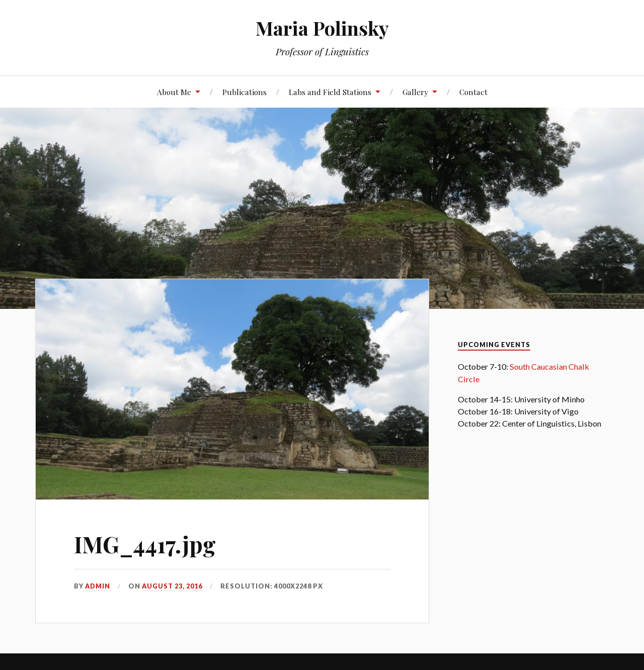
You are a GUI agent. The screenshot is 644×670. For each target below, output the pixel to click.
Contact (473, 92)
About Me (174, 92)
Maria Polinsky (322, 28)
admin (98, 586)
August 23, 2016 (172, 586)
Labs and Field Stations (330, 92)
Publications (245, 92)
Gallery (415, 92)
